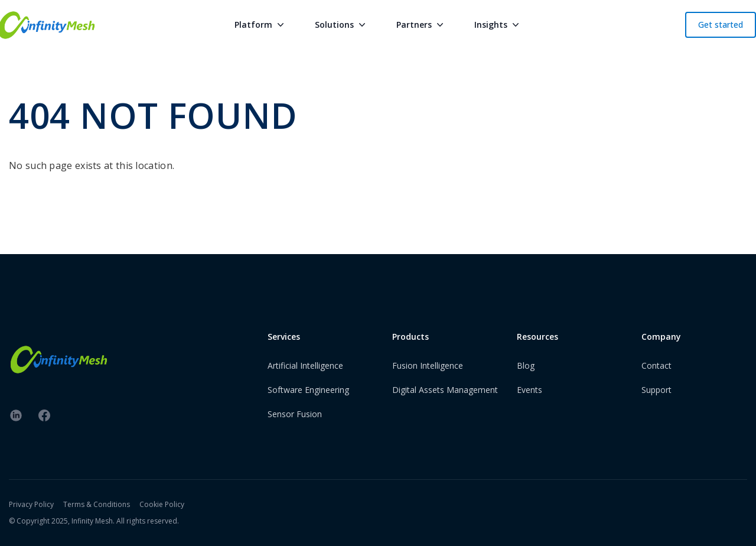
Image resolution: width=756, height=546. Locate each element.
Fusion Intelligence (428, 365)
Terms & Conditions (97, 504)
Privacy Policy (31, 504)
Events (529, 390)
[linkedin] (16, 415)
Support (656, 390)
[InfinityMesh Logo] (59, 360)
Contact (656, 365)
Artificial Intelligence (305, 365)
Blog (526, 365)
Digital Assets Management (445, 390)
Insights (498, 25)
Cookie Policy (162, 504)
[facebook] (44, 415)
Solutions (341, 25)
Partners (421, 25)
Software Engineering (308, 390)
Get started (721, 25)
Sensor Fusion (295, 414)
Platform (260, 25)
